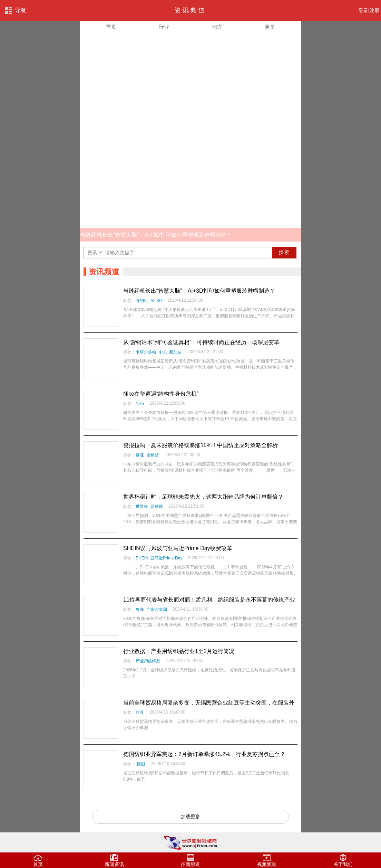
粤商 (140, 610)
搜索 (284, 252)
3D (159, 301)
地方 (217, 27)
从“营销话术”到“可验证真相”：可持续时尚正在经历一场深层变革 (201, 342)
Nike (140, 404)
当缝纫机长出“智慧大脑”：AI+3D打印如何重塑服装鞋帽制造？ (199, 291)
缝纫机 (142, 301)
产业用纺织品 (148, 661)
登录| (364, 10)
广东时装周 (157, 610)
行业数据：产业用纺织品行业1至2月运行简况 (179, 651)
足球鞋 (157, 507)
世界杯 (142, 507)
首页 (111, 27)
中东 (163, 352)
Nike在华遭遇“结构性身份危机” (161, 394)
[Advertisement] (190, 86)
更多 (270, 27)
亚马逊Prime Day (166, 558)
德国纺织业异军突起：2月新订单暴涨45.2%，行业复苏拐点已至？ (204, 754)
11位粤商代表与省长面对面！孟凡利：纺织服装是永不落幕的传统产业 (209, 600)
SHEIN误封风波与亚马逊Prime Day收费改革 (178, 548)
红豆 (140, 713)
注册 (374, 10)
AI (152, 301)
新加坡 (175, 352)
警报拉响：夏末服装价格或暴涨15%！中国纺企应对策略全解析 (201, 445)
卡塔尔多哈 (146, 352)
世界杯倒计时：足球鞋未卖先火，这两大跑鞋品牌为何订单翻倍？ (203, 497)
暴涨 (140, 455)
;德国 (140, 764)
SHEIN (142, 558)
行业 (164, 27)
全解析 (153, 455)
